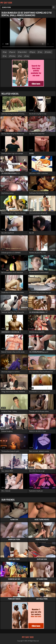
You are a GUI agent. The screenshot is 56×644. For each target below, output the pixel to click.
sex (5, 56)
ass (21, 56)
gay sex (13, 52)
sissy (27, 56)
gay (6, 52)
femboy (13, 56)
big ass (33, 52)
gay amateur (23, 52)
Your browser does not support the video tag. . (28, 34)
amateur (49, 52)
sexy (41, 52)
